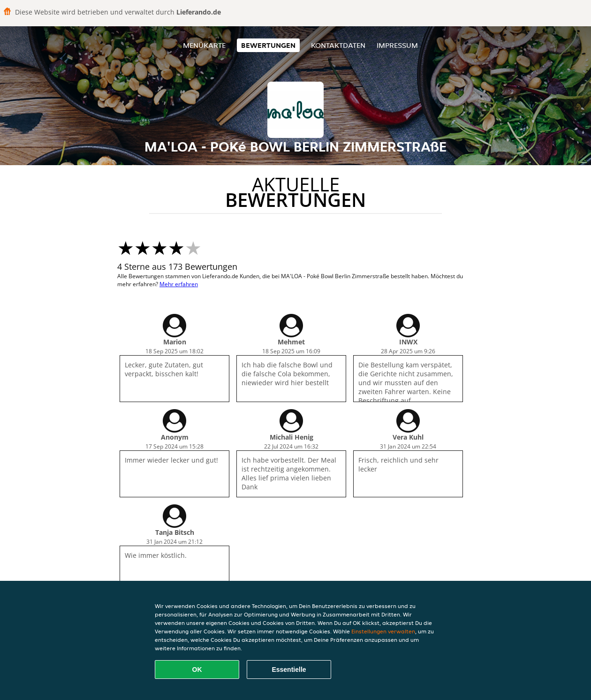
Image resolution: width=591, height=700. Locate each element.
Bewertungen (268, 45)
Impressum (397, 45)
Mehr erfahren (179, 284)
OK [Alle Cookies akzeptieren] (197, 670)
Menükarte (204, 45)
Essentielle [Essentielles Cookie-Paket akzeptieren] (289, 670)
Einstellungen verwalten (383, 631)
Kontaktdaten (338, 45)
